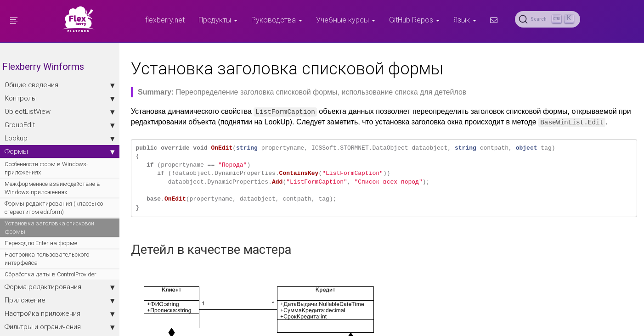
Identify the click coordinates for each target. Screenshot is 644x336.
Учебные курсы (346, 20)
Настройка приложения (60, 314)
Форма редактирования (60, 287)
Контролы (60, 98)
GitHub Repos (414, 20)
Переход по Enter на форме (41, 243)
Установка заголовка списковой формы (49, 227)
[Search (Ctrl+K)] (548, 19)
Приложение (60, 300)
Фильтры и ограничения (60, 327)
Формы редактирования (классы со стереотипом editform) (54, 208)
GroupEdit (60, 125)
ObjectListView (60, 112)
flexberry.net (165, 20)
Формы (60, 151)
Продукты (218, 20)
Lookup (60, 138)
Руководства (277, 20)
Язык (465, 20)
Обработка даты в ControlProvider (51, 274)
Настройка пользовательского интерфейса (47, 259)
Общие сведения (60, 85)
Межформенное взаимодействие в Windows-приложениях (52, 188)
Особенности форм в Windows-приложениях (46, 168)
